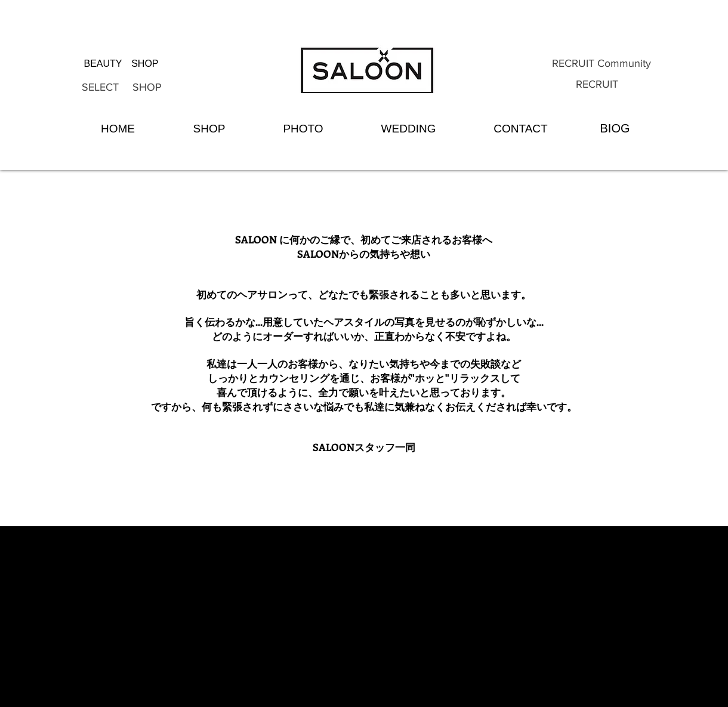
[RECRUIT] (597, 85)
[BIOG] (615, 128)
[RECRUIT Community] (601, 64)
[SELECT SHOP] (122, 88)
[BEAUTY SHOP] (121, 64)
